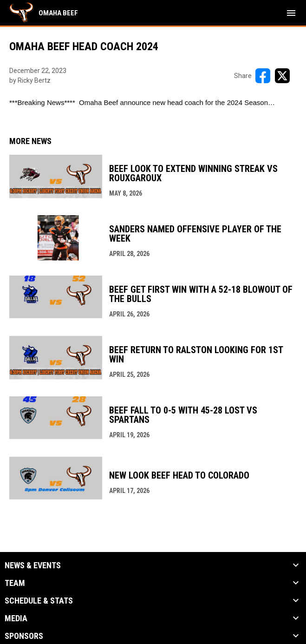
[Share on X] (282, 76)
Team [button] (15, 583)
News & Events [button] (33, 565)
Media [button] (16, 618)
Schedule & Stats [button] (39, 601)
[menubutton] (291, 13)
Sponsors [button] (24, 636)
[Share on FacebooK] (263, 76)
